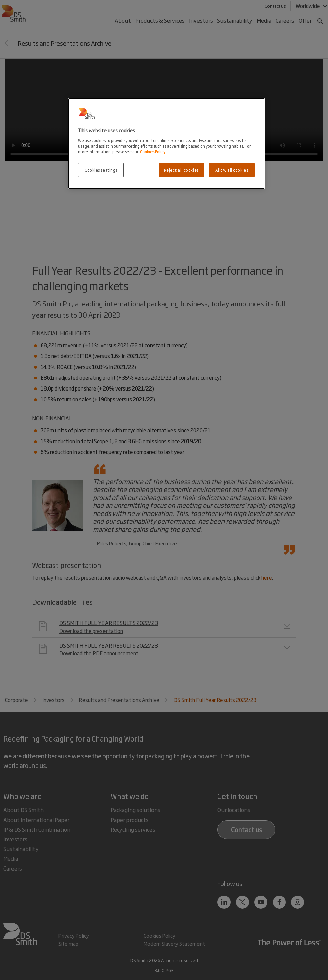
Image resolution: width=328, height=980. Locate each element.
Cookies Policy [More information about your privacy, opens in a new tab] (153, 152)
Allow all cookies (232, 170)
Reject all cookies (181, 170)
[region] (166, 143)
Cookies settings (101, 170)
